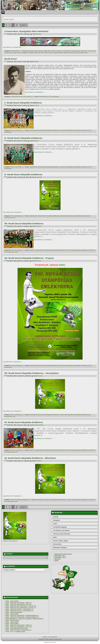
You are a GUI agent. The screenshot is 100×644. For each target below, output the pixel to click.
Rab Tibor (41, 53)
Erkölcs (45, 637)
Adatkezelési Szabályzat (60, 548)
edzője (62, 67)
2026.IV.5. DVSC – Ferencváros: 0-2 (21, 630)
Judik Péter (84, 51)
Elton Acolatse (14, 623)
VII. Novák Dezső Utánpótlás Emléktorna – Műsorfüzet (30, 458)
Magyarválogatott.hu (11, 619)
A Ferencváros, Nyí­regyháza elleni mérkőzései (26, 31)
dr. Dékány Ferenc (20, 631)
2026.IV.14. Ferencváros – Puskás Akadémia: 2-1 (25, 615)
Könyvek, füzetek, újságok (60, 541)
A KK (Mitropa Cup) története (61, 530)
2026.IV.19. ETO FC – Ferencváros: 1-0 (22, 609)
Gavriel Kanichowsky (16, 612)
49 (17, 25)
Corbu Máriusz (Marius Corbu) (19, 628)
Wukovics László (68, 53)
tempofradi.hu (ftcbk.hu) (81, 130)
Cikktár (55, 537)
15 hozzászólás (54, 97)
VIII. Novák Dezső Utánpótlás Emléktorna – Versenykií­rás (31, 373)
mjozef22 (39, 177)
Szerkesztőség (39, 425)
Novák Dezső (8, 53)
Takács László (48, 53)
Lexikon (55, 524)
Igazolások (57, 559)
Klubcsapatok (15, 51)
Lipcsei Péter (91, 51)
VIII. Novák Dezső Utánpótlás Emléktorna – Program (29, 258)
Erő (49, 637)
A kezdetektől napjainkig (60, 527)
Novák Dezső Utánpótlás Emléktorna (48, 130)
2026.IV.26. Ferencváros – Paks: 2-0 (21, 603)
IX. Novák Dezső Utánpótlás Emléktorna (23, 138)
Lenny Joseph (14, 601)
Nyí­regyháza (24, 53)
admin (7, 601)
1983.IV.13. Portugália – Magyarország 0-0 (31, 619)
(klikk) (50, 265)
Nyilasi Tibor (16, 53)
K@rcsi (39, 34)
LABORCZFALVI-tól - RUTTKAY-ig (21, 97)
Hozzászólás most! (82, 53)
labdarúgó (76, 65)
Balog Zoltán (30, 51)
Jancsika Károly (75, 51)
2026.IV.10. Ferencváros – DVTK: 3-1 (21, 625)
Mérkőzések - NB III (60, 557)
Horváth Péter (66, 51)
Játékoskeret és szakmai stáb (63, 554)
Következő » (24, 25)
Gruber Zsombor (57, 51)
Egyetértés (54, 637)
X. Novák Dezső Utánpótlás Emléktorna (23, 103)
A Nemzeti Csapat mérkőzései (61, 534)
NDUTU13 (32, 250)
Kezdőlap (55, 517)
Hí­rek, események (16, 130)
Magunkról (25, 500)
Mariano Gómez (15, 620)
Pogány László (33, 53)
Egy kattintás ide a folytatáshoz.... (14, 47)
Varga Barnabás (58, 53)
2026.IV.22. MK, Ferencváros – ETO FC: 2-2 (23, 606)
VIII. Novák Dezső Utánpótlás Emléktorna (24, 224)
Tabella (56, 560)
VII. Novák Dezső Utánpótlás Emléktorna (23, 422)
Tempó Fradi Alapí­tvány (67, 130)
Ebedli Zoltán (47, 51)
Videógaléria (56, 520)
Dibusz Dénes (39, 51)
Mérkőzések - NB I (60, 556)
